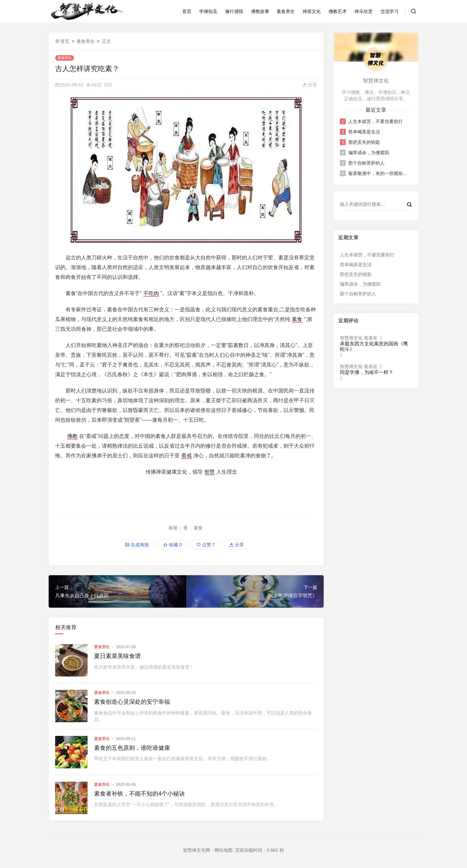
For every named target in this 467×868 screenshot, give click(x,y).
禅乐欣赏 (364, 11)
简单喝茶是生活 (364, 132)
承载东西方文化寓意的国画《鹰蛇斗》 (374, 347)
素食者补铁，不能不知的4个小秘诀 (139, 794)
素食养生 (286, 11)
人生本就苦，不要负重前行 (375, 121)
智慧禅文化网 (197, 850)
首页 (187, 11)
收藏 (173, 545)
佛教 (72, 436)
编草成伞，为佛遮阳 (368, 153)
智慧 (210, 472)
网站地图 (223, 850)
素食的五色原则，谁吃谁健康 (132, 748)
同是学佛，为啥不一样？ (367, 372)
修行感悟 (234, 11)
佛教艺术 (338, 11)
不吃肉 (151, 293)
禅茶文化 (312, 11)
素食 (297, 319)
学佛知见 (208, 11)
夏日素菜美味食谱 (117, 656)
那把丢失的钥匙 (364, 142)
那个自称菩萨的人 (366, 163)
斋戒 (186, 456)
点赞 (206, 545)
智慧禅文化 (351, 338)
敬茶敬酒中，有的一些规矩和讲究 (379, 173)
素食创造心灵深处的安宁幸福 (132, 702)
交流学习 (389, 11)
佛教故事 (260, 11)
